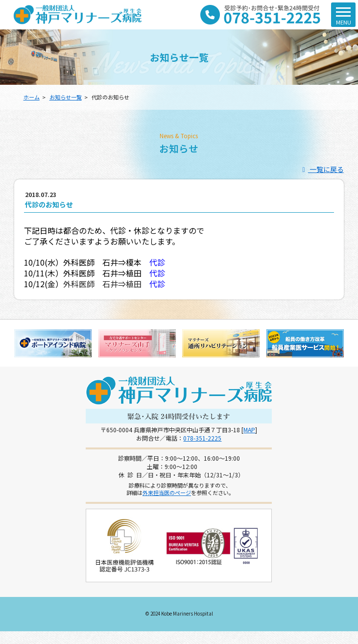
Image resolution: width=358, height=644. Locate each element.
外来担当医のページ (167, 493)
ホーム (32, 97)
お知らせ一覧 (66, 97)
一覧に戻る (322, 169)
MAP (249, 430)
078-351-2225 (202, 438)
